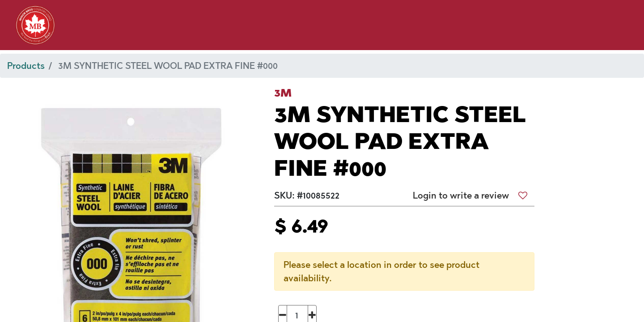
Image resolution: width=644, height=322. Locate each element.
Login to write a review (461, 195)
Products (26, 66)
